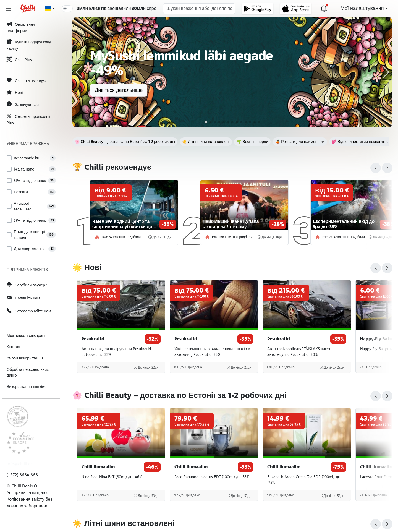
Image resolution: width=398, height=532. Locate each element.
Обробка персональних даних (28, 372)
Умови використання (25, 358)
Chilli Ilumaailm (98, 467)
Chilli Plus (19, 60)
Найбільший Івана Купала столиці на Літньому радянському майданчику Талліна (231, 230)
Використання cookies (26, 387)
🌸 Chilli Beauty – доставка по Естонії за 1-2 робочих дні (125, 142)
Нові (15, 92)
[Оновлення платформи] (324, 9)
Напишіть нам (23, 298)
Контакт (14, 347)
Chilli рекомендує (26, 81)
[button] (79, 72)
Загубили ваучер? (27, 285)
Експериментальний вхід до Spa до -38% (344, 224)
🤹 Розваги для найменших (300, 142)
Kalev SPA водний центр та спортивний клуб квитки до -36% (122, 227)
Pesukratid (93, 339)
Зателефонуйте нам (29, 311)
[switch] (67, 9)
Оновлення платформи (21, 27)
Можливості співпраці (26, 336)
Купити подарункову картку (29, 45)
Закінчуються (23, 104)
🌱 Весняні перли (252, 142)
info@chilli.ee (20, 464)
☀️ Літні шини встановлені (206, 142)
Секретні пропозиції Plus (28, 119)
